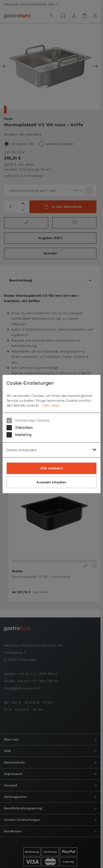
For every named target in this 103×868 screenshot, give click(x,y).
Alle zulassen (52, 468)
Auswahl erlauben (51, 482)
